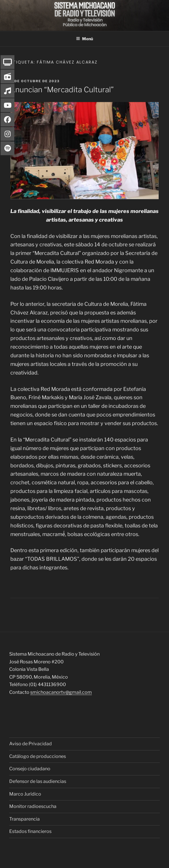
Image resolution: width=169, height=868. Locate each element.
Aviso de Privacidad (31, 744)
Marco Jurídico (25, 794)
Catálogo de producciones (38, 756)
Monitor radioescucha (33, 806)
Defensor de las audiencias (38, 781)
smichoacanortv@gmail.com (61, 692)
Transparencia (24, 819)
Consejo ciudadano (30, 769)
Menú (84, 39)
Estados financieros (30, 831)
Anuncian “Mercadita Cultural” (62, 90)
